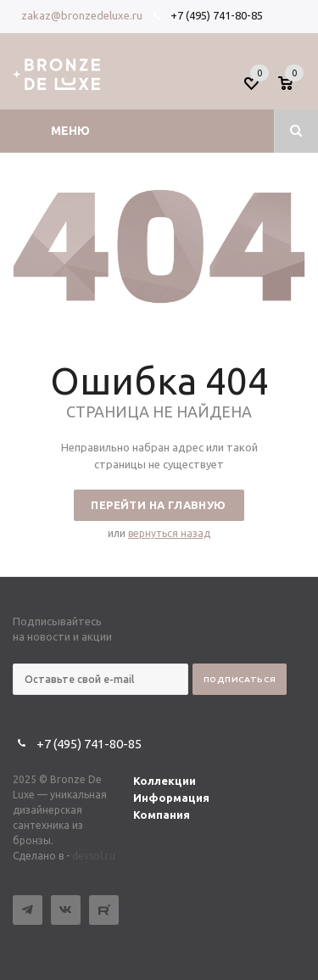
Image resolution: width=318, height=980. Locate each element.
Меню (70, 131)
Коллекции (165, 781)
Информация (171, 798)
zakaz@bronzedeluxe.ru (82, 15)
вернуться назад (169, 533)
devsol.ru (94, 856)
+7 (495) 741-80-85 (217, 15)
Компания (162, 815)
